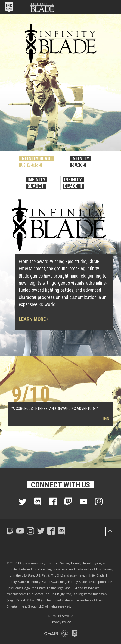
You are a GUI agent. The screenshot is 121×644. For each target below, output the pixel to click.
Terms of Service (60, 616)
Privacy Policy (60, 622)
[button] (10, 7)
